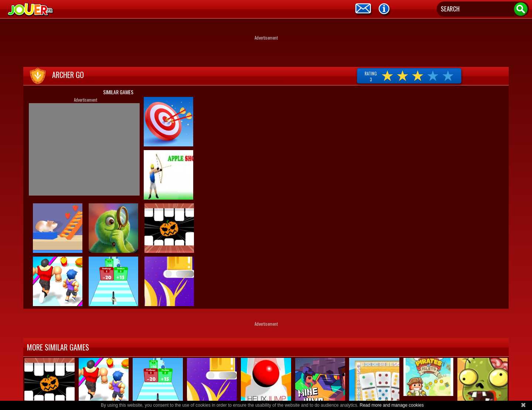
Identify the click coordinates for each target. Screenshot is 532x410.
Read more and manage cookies (391, 405)
